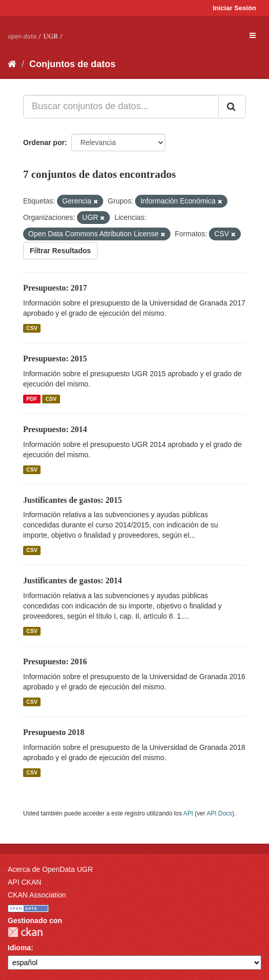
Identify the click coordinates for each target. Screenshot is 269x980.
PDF (32, 399)
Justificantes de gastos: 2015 (72, 500)
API (188, 813)
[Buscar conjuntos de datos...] (121, 107)
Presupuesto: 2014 (55, 429)
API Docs (220, 813)
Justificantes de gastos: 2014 (72, 580)
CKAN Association (37, 895)
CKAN (25, 932)
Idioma (19, 948)
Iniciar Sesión (234, 8)
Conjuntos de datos (72, 64)
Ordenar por (44, 142)
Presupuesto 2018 (54, 732)
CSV (32, 328)
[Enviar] (232, 107)
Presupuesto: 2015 (55, 359)
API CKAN (24, 882)
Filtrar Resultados (60, 251)
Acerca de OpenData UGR (50, 869)
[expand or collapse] (253, 35)
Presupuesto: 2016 (55, 661)
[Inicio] (12, 64)
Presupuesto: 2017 (55, 288)
